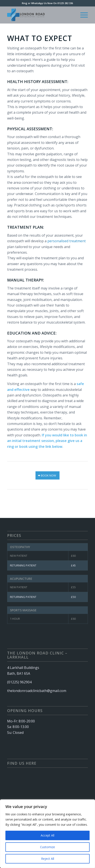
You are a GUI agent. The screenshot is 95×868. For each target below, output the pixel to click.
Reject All (48, 859)
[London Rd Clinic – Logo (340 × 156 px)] (39, 15)
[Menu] (82, 15)
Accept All (47, 835)
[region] (47, 834)
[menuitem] (82, 15)
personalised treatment (67, 241)
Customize (47, 847)
